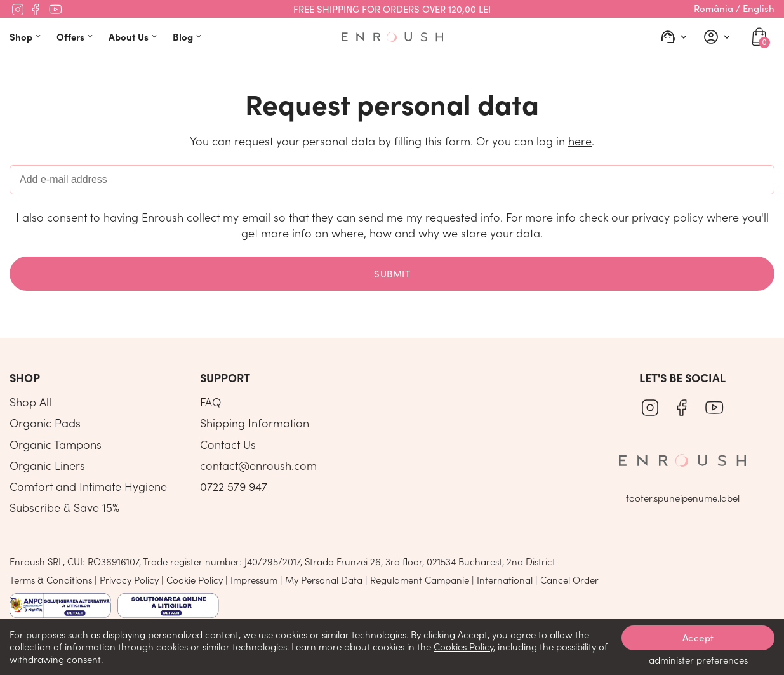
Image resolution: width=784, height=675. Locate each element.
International (505, 580)
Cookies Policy (463, 646)
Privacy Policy (129, 580)
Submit (392, 274)
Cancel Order (569, 580)
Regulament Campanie (420, 580)
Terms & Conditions (51, 580)
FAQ (210, 402)
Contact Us (228, 444)
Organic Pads (45, 423)
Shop (27, 37)
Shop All (30, 402)
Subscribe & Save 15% (64, 507)
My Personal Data (324, 580)
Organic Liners (47, 465)
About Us (134, 37)
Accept (698, 638)
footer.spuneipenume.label (683, 498)
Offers (76, 37)
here (580, 141)
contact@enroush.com (258, 465)
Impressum (254, 580)
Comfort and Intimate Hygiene (88, 486)
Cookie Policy (195, 580)
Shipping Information (255, 423)
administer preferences (698, 660)
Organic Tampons (56, 444)
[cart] (759, 37)
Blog (189, 37)
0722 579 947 (234, 486)
